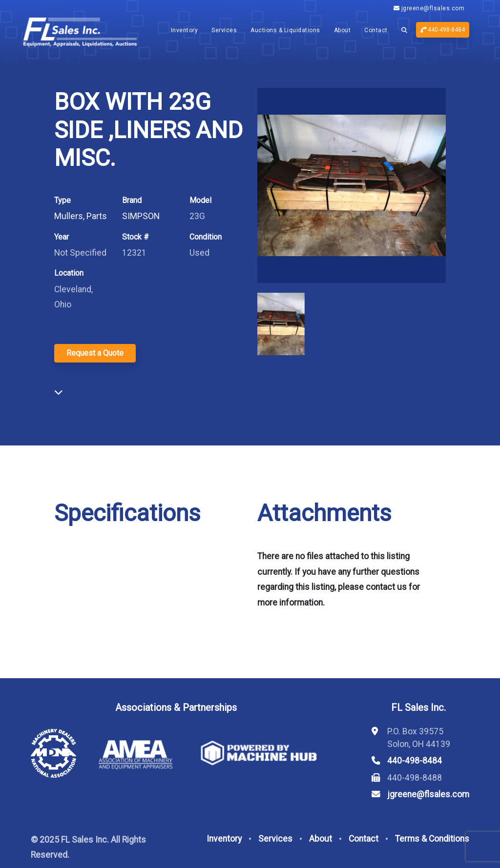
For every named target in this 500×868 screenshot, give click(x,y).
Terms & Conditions (432, 839)
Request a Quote (95, 353)
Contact (376, 30)
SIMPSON (141, 216)
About (343, 30)
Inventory (185, 30)
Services (224, 30)
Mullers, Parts (81, 216)
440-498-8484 (443, 30)
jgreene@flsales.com (429, 8)
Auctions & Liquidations (285, 30)
